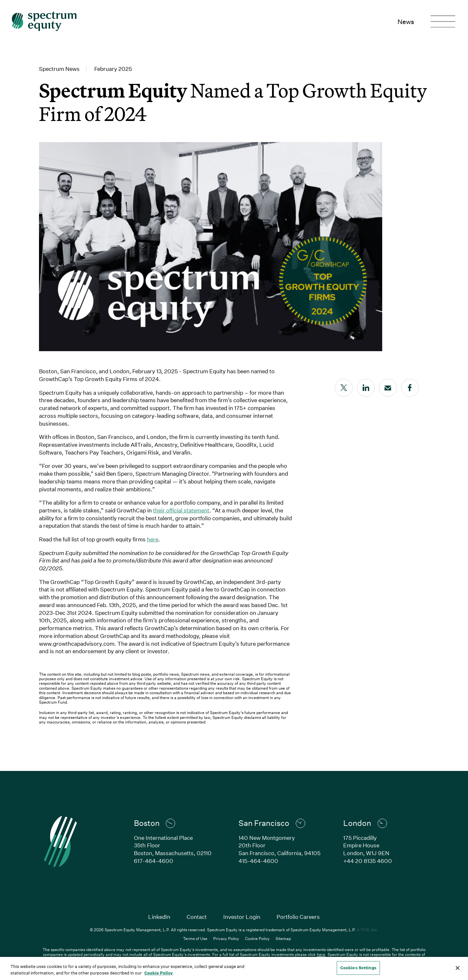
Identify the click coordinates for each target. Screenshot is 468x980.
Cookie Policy (257, 938)
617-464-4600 (154, 861)
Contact (197, 917)
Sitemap (283, 938)
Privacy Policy (226, 938)
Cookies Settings (358, 968)
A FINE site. (368, 930)
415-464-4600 (258, 861)
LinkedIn (159, 917)
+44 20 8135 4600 (368, 861)
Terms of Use (195, 938)
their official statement (181, 510)
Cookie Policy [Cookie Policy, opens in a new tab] (159, 973)
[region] (234, 968)
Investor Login (242, 917)
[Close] (458, 968)
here (153, 539)
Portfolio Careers (298, 917)
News (406, 21)
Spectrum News (59, 69)
